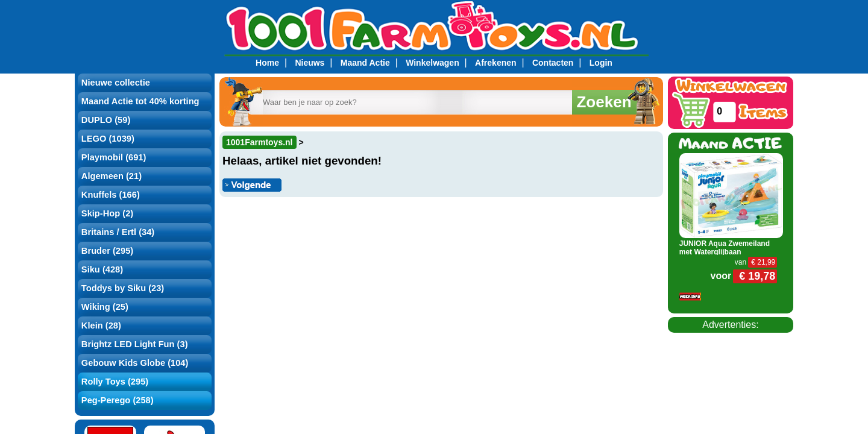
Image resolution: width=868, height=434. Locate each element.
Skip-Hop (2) (107, 213)
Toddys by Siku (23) (123, 288)
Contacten (553, 63)
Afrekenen (495, 63)
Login (601, 63)
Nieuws (310, 63)
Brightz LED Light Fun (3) (135, 344)
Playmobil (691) (114, 157)
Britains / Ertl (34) (118, 232)
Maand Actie (365, 63)
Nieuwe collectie (116, 83)
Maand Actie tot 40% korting (140, 101)
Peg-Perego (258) (118, 400)
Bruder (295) (107, 251)
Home (267, 63)
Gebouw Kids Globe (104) (135, 363)
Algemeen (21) (112, 176)
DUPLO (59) (106, 120)
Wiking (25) (105, 307)
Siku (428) (102, 269)
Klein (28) (101, 325)
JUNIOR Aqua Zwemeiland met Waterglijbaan (725, 248)
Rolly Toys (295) (115, 382)
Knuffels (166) (111, 195)
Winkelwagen (432, 63)
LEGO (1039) (108, 139)
